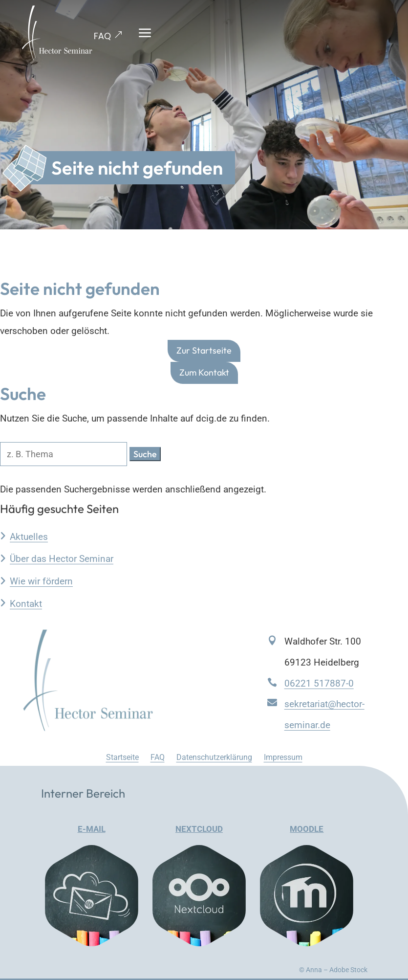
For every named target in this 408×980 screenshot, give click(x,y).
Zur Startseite (204, 350)
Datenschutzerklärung (214, 757)
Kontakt (26, 604)
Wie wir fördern (41, 581)
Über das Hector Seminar (62, 559)
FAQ (102, 36)
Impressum (283, 757)
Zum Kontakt (204, 372)
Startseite (122, 757)
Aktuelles (29, 537)
